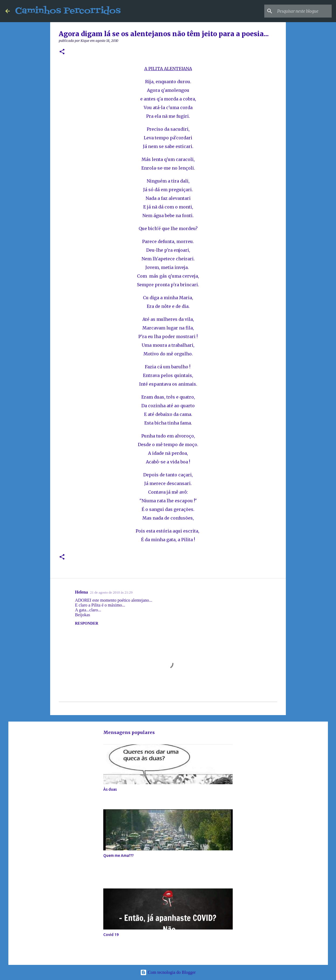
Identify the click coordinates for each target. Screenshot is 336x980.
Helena (81, 592)
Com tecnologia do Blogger (168, 972)
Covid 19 (111, 935)
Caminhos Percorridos (68, 11)
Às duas (110, 789)
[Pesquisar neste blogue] (303, 11)
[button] (62, 52)
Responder (87, 623)
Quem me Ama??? (119, 856)
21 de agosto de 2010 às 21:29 (111, 592)
